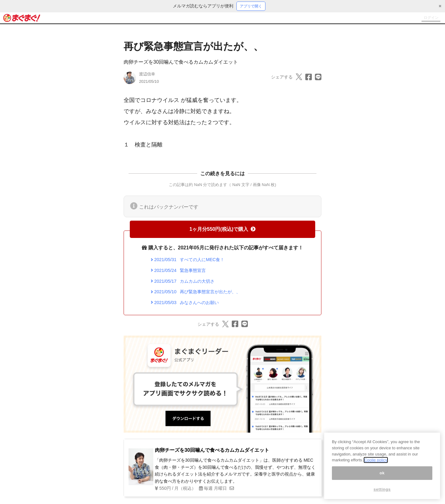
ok (382, 473)
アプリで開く (251, 6)
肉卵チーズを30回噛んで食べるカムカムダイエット (181, 63)
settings (382, 489)
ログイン (428, 19)
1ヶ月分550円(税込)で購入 (222, 230)
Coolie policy (376, 460)
